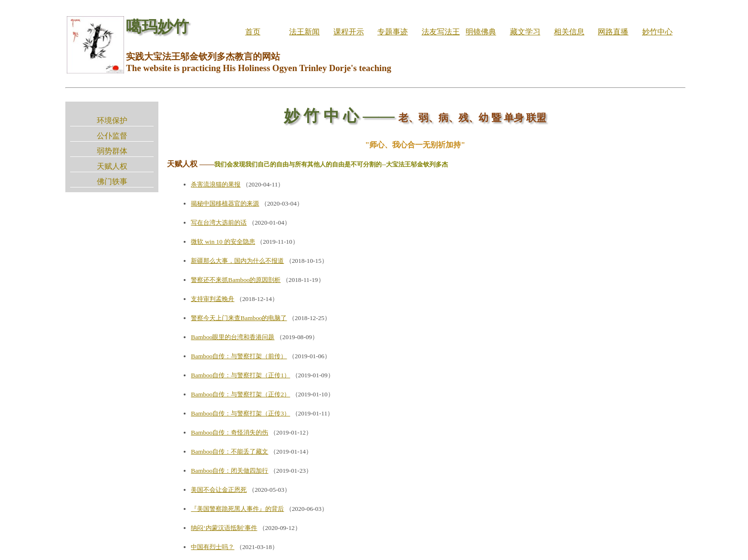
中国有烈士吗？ (213, 547)
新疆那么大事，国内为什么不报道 (237, 261)
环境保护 (112, 120)
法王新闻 (304, 32)
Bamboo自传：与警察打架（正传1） (240, 375)
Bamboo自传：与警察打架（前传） (239, 356)
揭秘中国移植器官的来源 (225, 203)
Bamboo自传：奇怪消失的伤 (229, 432)
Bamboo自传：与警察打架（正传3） (240, 413)
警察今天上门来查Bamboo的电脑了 (239, 318)
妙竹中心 (657, 32)
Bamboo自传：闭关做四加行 (229, 471)
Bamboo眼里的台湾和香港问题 (233, 337)
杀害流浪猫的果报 (216, 184)
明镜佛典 (481, 32)
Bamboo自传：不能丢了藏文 (229, 451)
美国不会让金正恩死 (219, 490)
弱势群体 (112, 151)
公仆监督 (112, 136)
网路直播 (613, 32)
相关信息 (569, 32)
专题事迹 (393, 32)
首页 (253, 32)
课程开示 (349, 32)
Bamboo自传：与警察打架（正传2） (240, 394)
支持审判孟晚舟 (213, 299)
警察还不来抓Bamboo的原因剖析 (236, 280)
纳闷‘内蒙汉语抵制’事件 (224, 528)
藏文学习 (525, 32)
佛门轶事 (112, 181)
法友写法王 (441, 32)
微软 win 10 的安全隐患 (223, 242)
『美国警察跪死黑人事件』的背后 (237, 509)
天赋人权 (112, 166)
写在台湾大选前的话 (219, 223)
